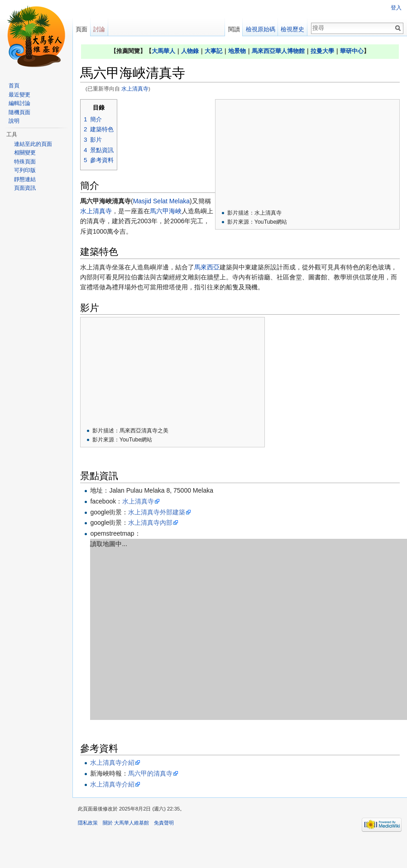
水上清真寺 (135, 89)
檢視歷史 (292, 29)
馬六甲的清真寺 (150, 773)
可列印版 (25, 170)
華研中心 (352, 51)
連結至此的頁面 (33, 144)
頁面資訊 (25, 188)
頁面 (81, 29)
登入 (396, 8)
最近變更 (19, 95)
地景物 (237, 51)
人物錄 (190, 51)
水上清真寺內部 (150, 523)
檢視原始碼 (261, 29)
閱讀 (234, 29)
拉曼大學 (322, 51)
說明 (14, 121)
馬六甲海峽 (166, 211)
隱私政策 (88, 823)
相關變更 (25, 153)
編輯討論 (19, 103)
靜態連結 (25, 179)
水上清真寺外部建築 (157, 512)
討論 (99, 29)
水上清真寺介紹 (112, 762)
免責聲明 (164, 823)
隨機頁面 (19, 112)
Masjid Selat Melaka (161, 201)
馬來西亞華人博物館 (278, 51)
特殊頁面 (25, 162)
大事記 (213, 51)
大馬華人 (163, 51)
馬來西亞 (207, 267)
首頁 (14, 86)
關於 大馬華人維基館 (126, 823)
